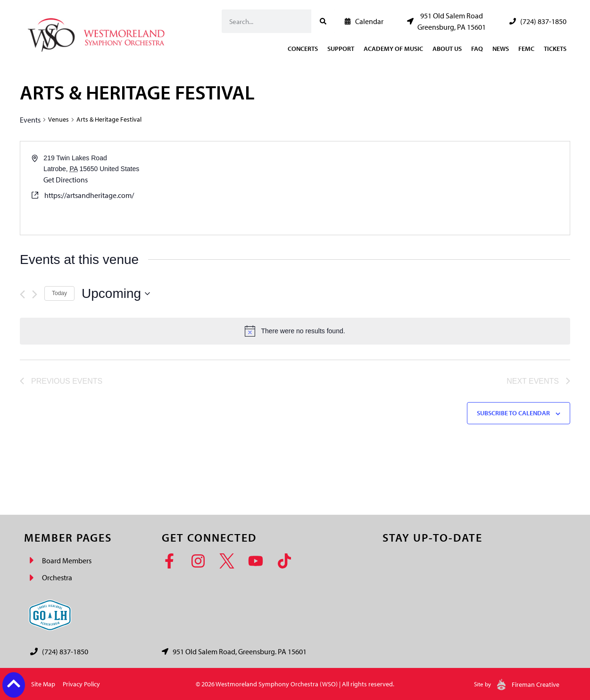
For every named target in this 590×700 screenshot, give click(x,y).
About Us (447, 49)
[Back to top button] (14, 684)
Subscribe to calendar (513, 413)
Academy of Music (393, 49)
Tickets (555, 49)
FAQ (477, 49)
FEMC (526, 49)
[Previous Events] (22, 294)
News (501, 49)
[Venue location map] (432, 188)
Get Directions (66, 180)
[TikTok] (287, 561)
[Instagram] (201, 561)
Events (30, 120)
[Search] (323, 21)
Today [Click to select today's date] (59, 293)
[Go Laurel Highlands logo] (50, 615)
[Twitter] (230, 561)
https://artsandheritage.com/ (89, 195)
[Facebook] (172, 561)
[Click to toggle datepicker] (116, 294)
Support (341, 49)
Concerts (303, 49)
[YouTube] (259, 561)
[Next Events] (35, 294)
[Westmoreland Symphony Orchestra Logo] (98, 32)
